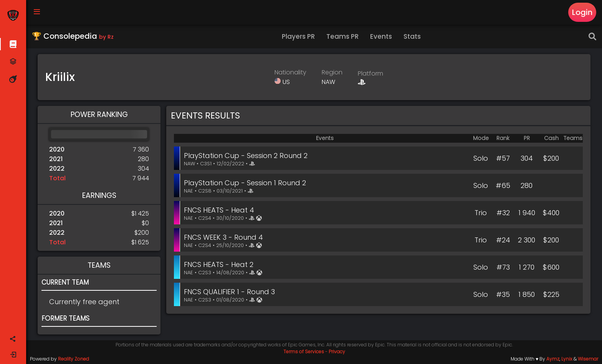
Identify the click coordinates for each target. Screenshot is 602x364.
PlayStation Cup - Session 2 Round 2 (246, 156)
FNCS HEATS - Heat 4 (219, 210)
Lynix (567, 359)
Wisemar (588, 359)
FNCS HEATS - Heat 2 (219, 264)
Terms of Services (304, 352)
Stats (412, 36)
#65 (503, 185)
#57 (503, 158)
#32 (503, 213)
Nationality (290, 72)
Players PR (298, 36)
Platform (370, 73)
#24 (503, 240)
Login (582, 12)
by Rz (106, 37)
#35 (503, 294)
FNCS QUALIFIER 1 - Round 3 (229, 292)
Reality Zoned (74, 359)
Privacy (337, 352)
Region (332, 72)
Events (381, 36)
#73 (503, 267)
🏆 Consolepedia (73, 36)
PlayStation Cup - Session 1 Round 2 (245, 183)
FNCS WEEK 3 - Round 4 (223, 237)
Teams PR (342, 36)
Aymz (553, 359)
